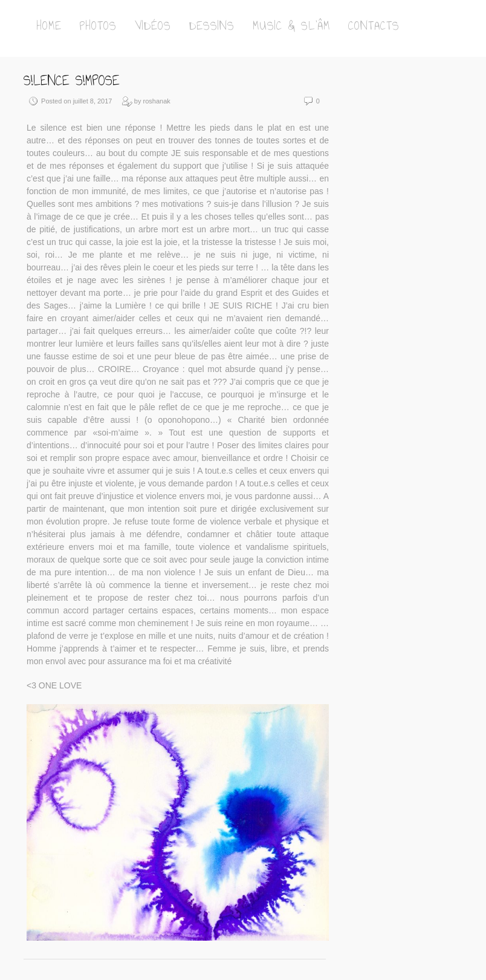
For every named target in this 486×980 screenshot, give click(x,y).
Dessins (212, 25)
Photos (98, 25)
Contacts (374, 25)
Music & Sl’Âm (291, 25)
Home (49, 25)
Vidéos (153, 25)
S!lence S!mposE (72, 80)
